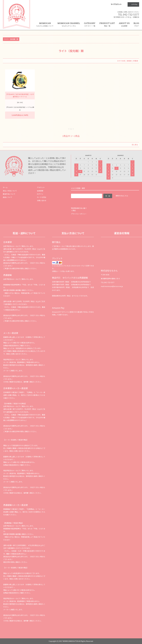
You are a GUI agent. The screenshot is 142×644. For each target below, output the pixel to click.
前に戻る (135, 145)
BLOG (136, 24)
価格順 (129, 61)
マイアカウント (116, 4)
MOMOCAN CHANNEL (69, 24)
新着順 (136, 61)
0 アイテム (133, 4)
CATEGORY (90, 25)
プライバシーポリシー (79, 214)
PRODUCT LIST (107, 24)
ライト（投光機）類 (11, 39)
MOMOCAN (45, 24)
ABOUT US (124, 24)
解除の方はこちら (122, 196)
